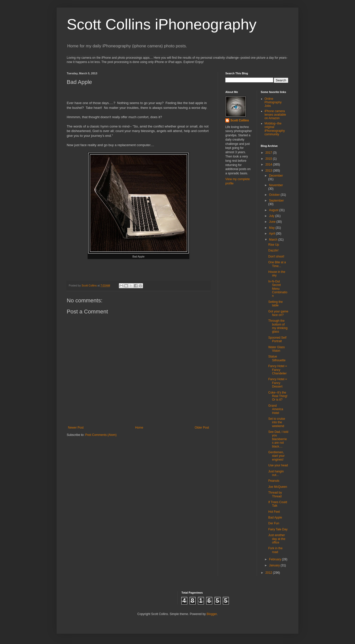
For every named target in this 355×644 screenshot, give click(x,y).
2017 (269, 153)
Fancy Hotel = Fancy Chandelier (277, 370)
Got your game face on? (278, 313)
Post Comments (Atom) (101, 435)
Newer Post (76, 428)
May (272, 228)
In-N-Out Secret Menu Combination (278, 289)
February (275, 559)
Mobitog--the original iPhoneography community (275, 129)
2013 (269, 171)
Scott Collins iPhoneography (162, 24)
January (275, 565)
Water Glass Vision (276, 349)
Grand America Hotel (276, 409)
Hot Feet (274, 512)
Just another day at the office (277, 539)
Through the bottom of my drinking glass (278, 326)
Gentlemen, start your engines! (276, 456)
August (274, 210)
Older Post (202, 428)
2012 (269, 573)
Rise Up (274, 245)
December (276, 176)
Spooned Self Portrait (277, 339)
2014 (269, 165)
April (272, 234)
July (272, 216)
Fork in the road (275, 550)
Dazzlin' (273, 250)
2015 (269, 159)
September (276, 201)
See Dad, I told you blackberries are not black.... (278, 439)
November (276, 185)
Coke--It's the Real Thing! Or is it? (278, 396)
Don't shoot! (276, 256)
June (273, 222)
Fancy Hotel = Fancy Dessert (277, 383)
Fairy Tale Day (278, 529)
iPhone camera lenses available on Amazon (275, 115)
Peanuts (274, 481)
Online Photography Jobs (273, 102)
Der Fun (274, 523)
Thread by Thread (275, 494)
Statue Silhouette (277, 358)
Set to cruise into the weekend (277, 422)
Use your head (278, 465)
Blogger (212, 614)
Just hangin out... (276, 473)
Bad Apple (275, 518)
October (275, 195)
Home (139, 428)
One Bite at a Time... (277, 264)
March (274, 240)
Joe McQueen (278, 487)
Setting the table (275, 304)
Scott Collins (90, 285)
